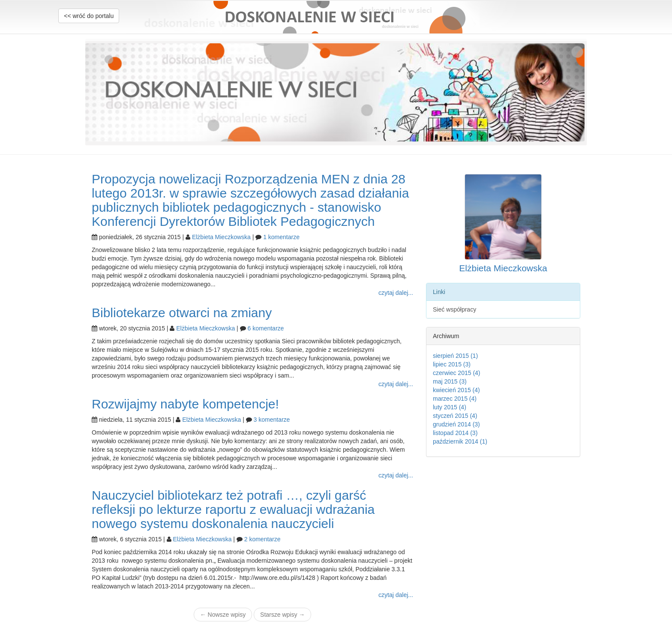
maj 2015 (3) (450, 381)
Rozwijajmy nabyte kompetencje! (185, 404)
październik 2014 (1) (460, 441)
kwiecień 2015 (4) (456, 390)
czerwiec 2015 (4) (457, 373)
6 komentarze (266, 328)
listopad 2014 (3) (455, 433)
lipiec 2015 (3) (452, 364)
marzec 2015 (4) (455, 399)
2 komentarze (262, 539)
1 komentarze (281, 237)
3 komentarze (272, 420)
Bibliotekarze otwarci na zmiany (182, 313)
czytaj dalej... (396, 293)
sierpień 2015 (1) (455, 356)
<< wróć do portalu (89, 16)
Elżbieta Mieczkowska (221, 237)
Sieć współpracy (454, 309)
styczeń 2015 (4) (455, 416)
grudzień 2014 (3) (456, 424)
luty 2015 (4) (450, 407)
